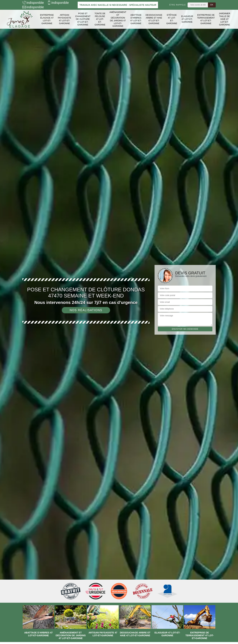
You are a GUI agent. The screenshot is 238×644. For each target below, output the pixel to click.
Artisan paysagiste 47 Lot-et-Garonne (64, 19)
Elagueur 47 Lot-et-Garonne (187, 19)
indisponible (33, 3)
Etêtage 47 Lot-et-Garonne (172, 19)
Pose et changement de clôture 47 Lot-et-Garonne (83, 19)
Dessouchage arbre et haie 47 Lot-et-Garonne (154, 19)
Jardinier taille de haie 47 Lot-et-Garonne (225, 19)
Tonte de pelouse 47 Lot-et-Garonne (100, 19)
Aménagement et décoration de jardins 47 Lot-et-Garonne (118, 19)
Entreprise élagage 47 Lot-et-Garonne (47, 19)
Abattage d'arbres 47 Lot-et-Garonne (136, 19)
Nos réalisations (86, 310)
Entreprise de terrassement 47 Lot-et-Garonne (206, 19)
